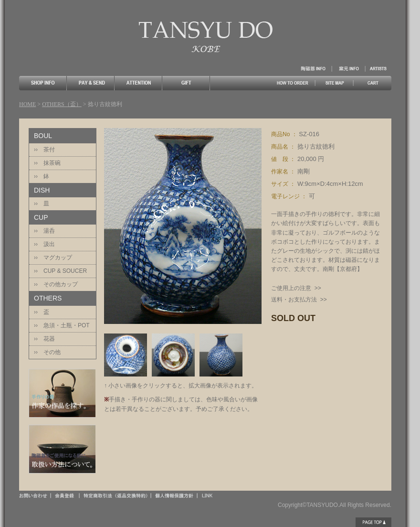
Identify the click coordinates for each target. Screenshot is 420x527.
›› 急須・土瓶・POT (62, 325)
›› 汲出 (44, 244)
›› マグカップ (53, 258)
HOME (27, 104)
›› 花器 (44, 339)
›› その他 (47, 352)
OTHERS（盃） (62, 104)
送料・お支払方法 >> (299, 300)
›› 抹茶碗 (47, 163)
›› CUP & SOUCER (60, 271)
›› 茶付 (44, 150)
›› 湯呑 (44, 231)
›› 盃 (42, 312)
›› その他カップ (56, 284)
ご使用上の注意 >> (296, 288)
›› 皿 (42, 204)
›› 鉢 (42, 176)
